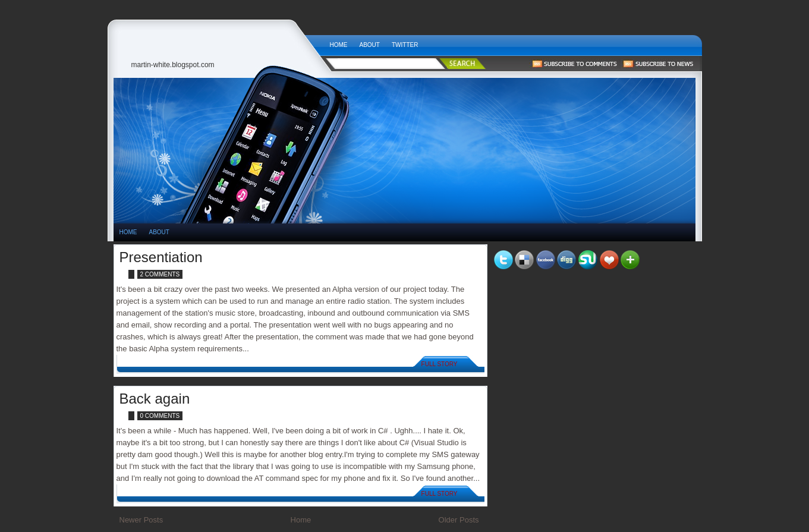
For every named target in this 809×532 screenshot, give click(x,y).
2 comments (160, 274)
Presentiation (161, 257)
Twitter (405, 45)
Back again (155, 399)
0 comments (160, 416)
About (370, 45)
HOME (128, 232)
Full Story (440, 364)
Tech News (219, 42)
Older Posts (459, 520)
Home (339, 45)
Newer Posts (141, 520)
